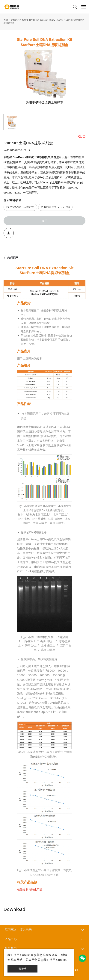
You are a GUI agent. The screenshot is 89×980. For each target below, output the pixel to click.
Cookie (25, 955)
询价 (45, 221)
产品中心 (11, 939)
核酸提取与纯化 (30, 20)
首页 (6, 20)
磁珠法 (43, 20)
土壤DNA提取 (56, 20)
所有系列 (15, 20)
